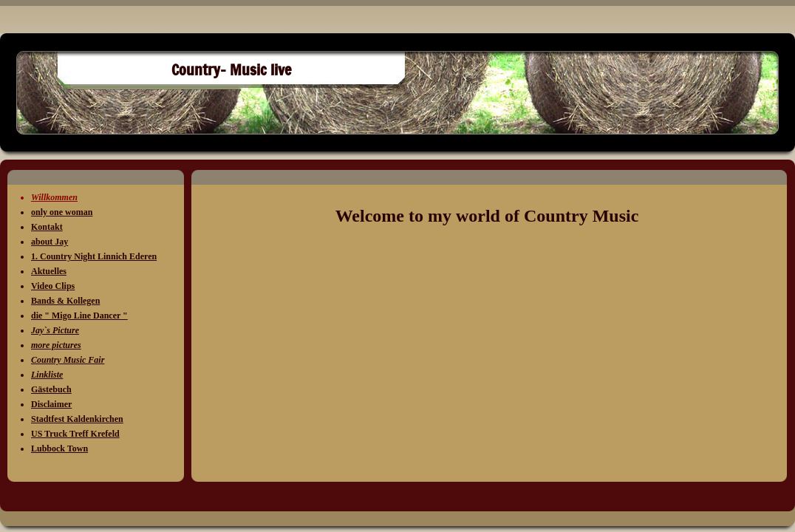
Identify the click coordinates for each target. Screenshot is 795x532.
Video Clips (53, 286)
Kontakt (47, 227)
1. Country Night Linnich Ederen (94, 256)
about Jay (50, 242)
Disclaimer (51, 404)
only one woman (62, 212)
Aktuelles (49, 271)
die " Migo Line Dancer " (79, 316)
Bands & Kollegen (65, 301)
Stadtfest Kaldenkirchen (77, 419)
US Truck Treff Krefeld (75, 434)
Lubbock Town (59, 449)
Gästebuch (51, 389)
